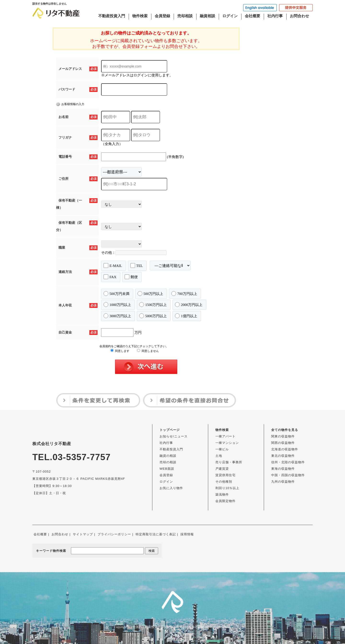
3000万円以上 (117, 316)
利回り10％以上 (227, 488)
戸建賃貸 (222, 469)
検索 (152, 551)
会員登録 (162, 16)
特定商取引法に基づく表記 (156, 534)
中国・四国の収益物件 (288, 475)
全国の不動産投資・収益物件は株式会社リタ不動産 (168, 627)
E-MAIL (113, 266)
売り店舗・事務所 (229, 462)
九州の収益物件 (283, 482)
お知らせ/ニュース (174, 436)
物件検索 (140, 16)
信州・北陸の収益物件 (288, 462)
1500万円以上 (153, 305)
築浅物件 (222, 494)
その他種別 (224, 482)
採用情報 (187, 534)
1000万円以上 (117, 305)
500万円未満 (116, 294)
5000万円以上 (153, 316)
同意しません (148, 351)
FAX (110, 277)
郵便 (131, 277)
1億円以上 (186, 316)
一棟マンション (227, 443)
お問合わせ (299, 16)
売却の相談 (168, 462)
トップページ (170, 430)
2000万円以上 (189, 305)
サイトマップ (83, 534)
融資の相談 (168, 456)
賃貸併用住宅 (225, 475)
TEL (137, 266)
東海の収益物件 (283, 469)
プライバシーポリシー (114, 534)
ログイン (230, 16)
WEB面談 (167, 469)
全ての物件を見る (285, 430)
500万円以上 (150, 294)
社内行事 (275, 16)
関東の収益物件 (283, 436)
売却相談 (185, 16)
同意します (120, 351)
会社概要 (253, 16)
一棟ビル (222, 449)
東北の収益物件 (283, 456)
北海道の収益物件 (285, 449)
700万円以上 (184, 294)
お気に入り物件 (171, 488)
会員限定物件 (225, 501)
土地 (219, 456)
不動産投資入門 (112, 16)
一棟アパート (225, 436)
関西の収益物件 (283, 443)
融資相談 (207, 16)
